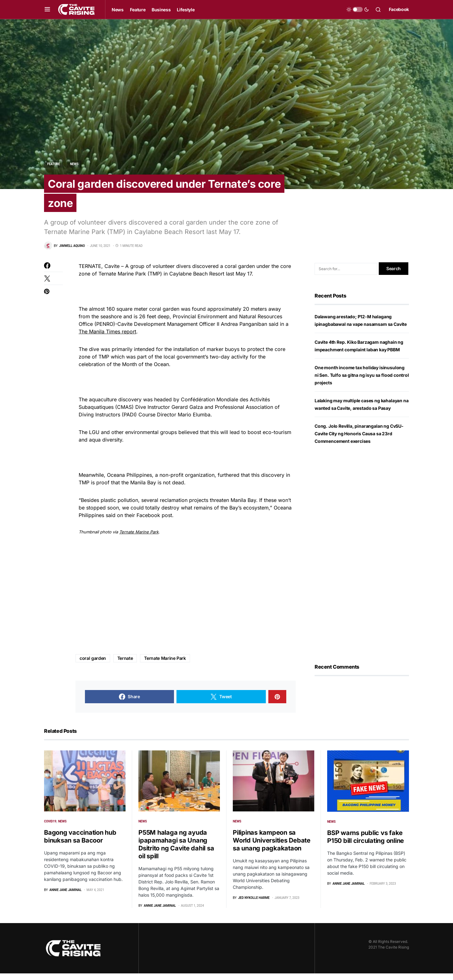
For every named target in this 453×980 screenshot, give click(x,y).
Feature (53, 164)
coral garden (93, 665)
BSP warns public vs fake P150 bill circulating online (366, 843)
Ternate (125, 665)
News (74, 164)
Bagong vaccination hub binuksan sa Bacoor (80, 843)
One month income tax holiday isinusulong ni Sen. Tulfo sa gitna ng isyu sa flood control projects (362, 382)
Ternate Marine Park (139, 538)
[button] (47, 9)
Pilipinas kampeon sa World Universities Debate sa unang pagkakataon (272, 847)
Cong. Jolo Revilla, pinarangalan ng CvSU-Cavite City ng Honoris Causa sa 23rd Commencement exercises (359, 440)
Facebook (399, 9)
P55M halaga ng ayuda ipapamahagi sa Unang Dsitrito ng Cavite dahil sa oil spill (176, 851)
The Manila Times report (107, 338)
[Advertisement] (186, 602)
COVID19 (50, 828)
